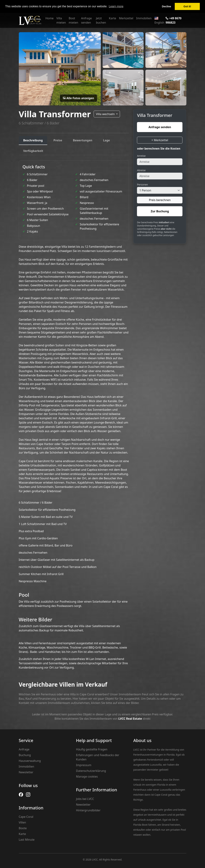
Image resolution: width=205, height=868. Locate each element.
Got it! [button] (187, 6)
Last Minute (27, 840)
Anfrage (24, 749)
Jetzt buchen (101, 20)
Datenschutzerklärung (91, 771)
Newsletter (26, 772)
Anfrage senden (86, 20)
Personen (142, 185)
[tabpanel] (74, 415)
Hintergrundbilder (88, 810)
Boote (23, 828)
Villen (22, 822)
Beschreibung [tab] (33, 140)
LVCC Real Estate (130, 719)
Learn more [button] (116, 6)
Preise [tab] (58, 140)
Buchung (25, 755)
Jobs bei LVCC (85, 799)
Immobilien (144, 18)
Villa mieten (61, 20)
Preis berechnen (160, 200)
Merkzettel (126, 18)
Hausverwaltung (30, 761)
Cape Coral (26, 817)
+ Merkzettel (160, 140)
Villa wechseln (106, 114)
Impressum (84, 765)
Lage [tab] (106, 140)
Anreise (141, 156)
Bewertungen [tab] (83, 140)
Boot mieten (73, 20)
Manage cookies (87, 776)
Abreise (141, 170)
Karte (112, 18)
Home (50, 18)
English (159, 21)
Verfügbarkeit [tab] (33, 151)
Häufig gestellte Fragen (92, 749)
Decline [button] (166, 6)
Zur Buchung (160, 211)
